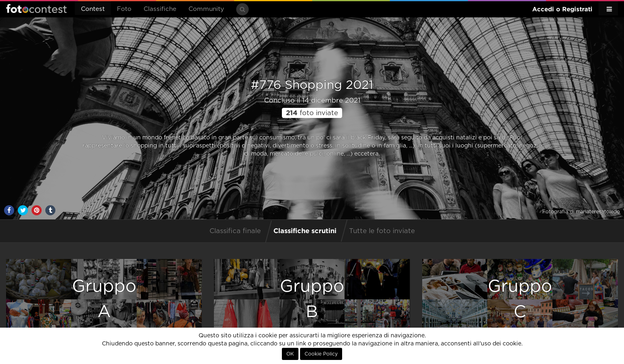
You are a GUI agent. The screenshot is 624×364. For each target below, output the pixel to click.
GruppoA (104, 299)
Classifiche (160, 9)
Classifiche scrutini (305, 230)
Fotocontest (36, 8)
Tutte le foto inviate (382, 231)
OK (290, 354)
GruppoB (312, 299)
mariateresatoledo (598, 212)
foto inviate (312, 113)
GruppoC (520, 299)
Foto (124, 9)
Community (206, 9)
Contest (93, 9)
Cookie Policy (321, 354)
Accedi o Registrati (562, 9)
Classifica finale (235, 231)
